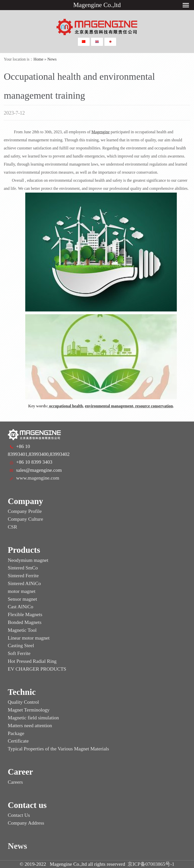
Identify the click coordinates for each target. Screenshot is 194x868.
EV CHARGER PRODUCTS (37, 669)
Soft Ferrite (19, 653)
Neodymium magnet (28, 560)
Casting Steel (21, 646)
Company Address (26, 823)
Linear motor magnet (29, 638)
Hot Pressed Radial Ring (32, 661)
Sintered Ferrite (23, 576)
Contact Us (19, 815)
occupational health (66, 406)
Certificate (18, 741)
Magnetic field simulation (33, 718)
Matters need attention (30, 726)
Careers (15, 782)
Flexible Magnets (25, 614)
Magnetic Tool (22, 630)
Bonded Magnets (25, 622)
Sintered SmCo (23, 568)
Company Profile (25, 511)
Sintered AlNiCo (24, 583)
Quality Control (23, 702)
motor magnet (22, 591)
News (52, 59)
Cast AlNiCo (21, 607)
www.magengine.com (38, 478)
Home (39, 59)
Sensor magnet (22, 599)
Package (16, 733)
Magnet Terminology (29, 710)
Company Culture (26, 519)
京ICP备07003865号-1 (151, 864)
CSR (13, 527)
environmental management (109, 406)
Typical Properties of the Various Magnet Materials (58, 749)
